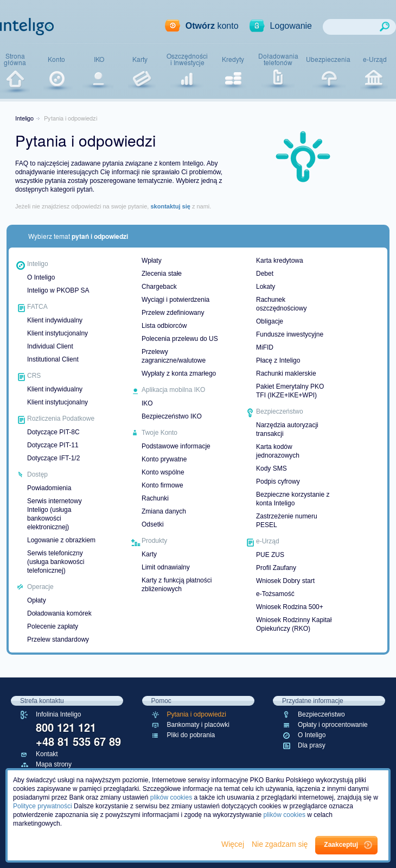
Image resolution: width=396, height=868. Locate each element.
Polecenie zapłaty (53, 626)
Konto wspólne (163, 472)
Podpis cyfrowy (278, 481)
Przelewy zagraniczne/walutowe (174, 356)
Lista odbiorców (164, 326)
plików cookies (171, 797)
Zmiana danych (164, 511)
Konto (56, 59)
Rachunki (155, 498)
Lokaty (266, 287)
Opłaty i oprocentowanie (333, 725)
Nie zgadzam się (281, 844)
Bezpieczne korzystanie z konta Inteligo (293, 499)
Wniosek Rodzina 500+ (290, 607)
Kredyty (233, 59)
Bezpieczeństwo (321, 714)
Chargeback (159, 287)
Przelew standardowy (58, 639)
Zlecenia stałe (162, 274)
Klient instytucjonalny (58, 333)
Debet (265, 274)
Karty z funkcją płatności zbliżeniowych (177, 585)
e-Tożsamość (275, 594)
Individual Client (50, 346)
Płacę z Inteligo (278, 360)
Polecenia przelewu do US (180, 339)
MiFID (265, 347)
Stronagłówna (15, 59)
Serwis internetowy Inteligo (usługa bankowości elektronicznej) (55, 514)
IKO (99, 59)
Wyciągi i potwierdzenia (175, 300)
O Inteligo (41, 277)
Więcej (234, 844)
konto (212, 26)
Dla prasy (312, 745)
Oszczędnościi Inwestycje (187, 59)
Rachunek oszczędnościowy (281, 304)
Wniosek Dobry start (285, 581)
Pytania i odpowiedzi (197, 714)
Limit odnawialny (166, 567)
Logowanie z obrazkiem (61, 540)
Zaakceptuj (341, 845)
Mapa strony (54, 764)
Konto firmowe (162, 485)
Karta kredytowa (280, 261)
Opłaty (37, 600)
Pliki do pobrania (191, 735)
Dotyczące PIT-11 (53, 445)
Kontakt (47, 754)
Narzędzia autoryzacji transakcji (287, 429)
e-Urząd (375, 59)
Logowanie (291, 26)
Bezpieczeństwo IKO (172, 416)
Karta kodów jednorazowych (278, 451)
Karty (140, 59)
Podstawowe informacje (176, 446)
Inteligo (24, 118)
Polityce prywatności (43, 806)
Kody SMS (272, 468)
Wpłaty (152, 261)
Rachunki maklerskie (286, 373)
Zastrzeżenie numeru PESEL (287, 521)
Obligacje (270, 321)
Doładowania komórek (59, 613)
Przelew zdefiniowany (173, 313)
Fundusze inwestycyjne (290, 334)
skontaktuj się (170, 206)
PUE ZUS (270, 555)
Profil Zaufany (276, 568)
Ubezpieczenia (328, 59)
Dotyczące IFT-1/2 (53, 458)
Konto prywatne (164, 459)
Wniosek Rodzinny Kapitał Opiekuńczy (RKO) (294, 624)
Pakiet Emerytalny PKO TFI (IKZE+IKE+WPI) (290, 391)
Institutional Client (53, 359)
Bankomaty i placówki (198, 725)
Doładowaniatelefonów (278, 59)
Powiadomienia (49, 488)
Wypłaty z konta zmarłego (179, 373)
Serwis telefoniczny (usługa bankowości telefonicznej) (56, 562)
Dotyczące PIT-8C (53, 432)
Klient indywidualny (55, 320)
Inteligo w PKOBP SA (58, 290)
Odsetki (153, 524)
